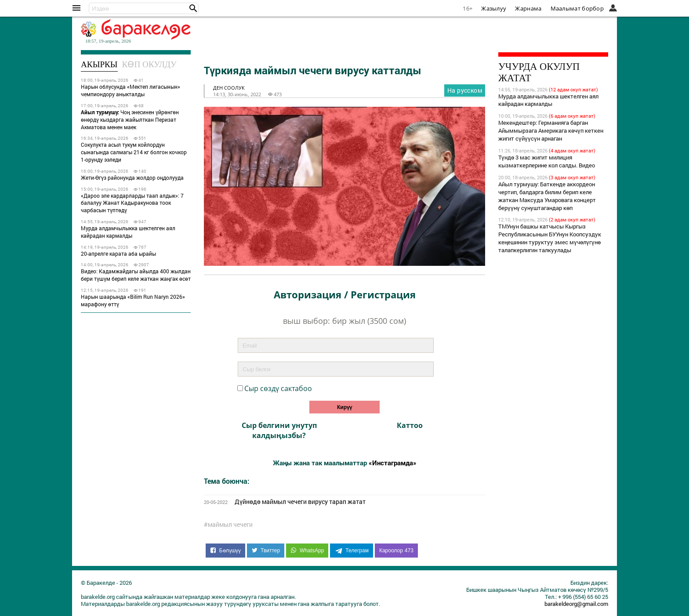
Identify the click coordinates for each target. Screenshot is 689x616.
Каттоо (410, 425)
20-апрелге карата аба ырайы (118, 254)
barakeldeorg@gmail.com (576, 604)
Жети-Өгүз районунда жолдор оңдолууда (132, 178)
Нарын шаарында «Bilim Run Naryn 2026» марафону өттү (133, 300)
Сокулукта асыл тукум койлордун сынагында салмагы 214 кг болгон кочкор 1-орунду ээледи (134, 152)
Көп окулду (149, 64)
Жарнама (528, 8)
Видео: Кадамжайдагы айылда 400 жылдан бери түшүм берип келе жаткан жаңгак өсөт (136, 275)
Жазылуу (494, 8)
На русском (465, 90)
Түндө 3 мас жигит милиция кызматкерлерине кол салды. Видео (547, 161)
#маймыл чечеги (228, 525)
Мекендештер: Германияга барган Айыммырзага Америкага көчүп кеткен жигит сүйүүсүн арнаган (551, 130)
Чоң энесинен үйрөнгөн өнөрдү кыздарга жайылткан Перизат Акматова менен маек (130, 120)
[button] (193, 8)
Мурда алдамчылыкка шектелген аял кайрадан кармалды (128, 232)
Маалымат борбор (577, 8)
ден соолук (229, 88)
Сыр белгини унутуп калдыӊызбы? (279, 430)
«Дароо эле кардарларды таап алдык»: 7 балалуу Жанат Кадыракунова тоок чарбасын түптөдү (132, 203)
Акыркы (99, 64)
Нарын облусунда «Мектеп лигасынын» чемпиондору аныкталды (131, 90)
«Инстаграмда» (393, 463)
